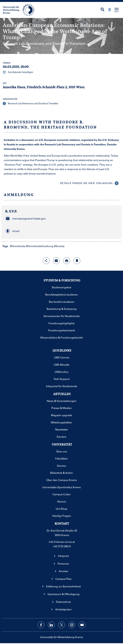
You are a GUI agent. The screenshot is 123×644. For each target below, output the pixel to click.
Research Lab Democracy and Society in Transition (31, 103)
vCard (12, 231)
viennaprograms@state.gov (25, 219)
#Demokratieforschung (40, 246)
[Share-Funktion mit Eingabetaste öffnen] (46, 261)
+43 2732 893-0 (62, 546)
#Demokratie (18, 246)
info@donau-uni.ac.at (62, 542)
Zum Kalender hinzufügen (18, 72)
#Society (59, 246)
